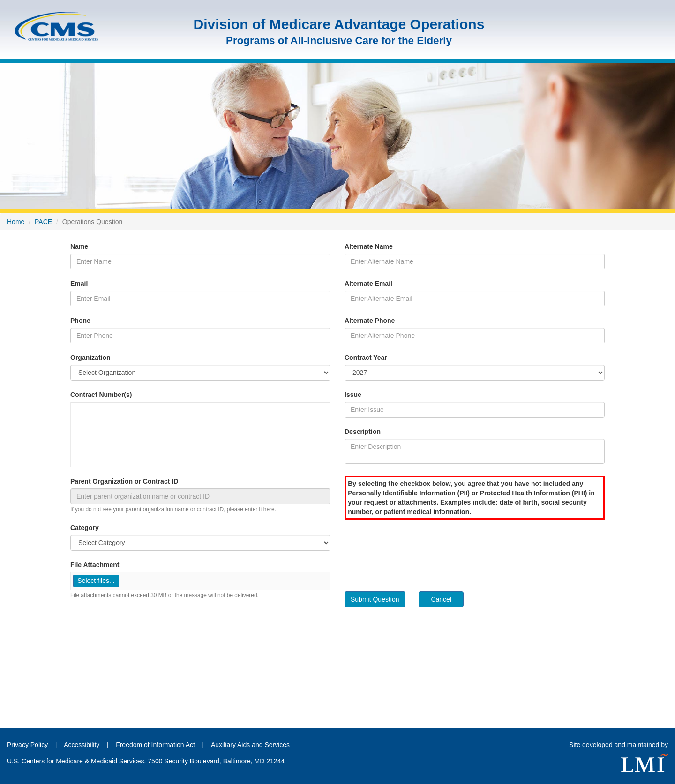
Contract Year (366, 358)
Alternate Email (368, 284)
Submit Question (375, 599)
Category (85, 528)
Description (363, 432)
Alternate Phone (370, 321)
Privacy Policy (27, 745)
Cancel (441, 599)
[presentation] (416, 552)
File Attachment (95, 565)
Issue (353, 395)
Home (16, 222)
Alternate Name (369, 246)
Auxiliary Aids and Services (250, 745)
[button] (96, 581)
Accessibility (82, 745)
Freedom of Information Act (155, 745)
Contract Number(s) (101, 395)
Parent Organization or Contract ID (124, 481)
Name (79, 246)
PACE (43, 222)
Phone (80, 321)
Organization (90, 358)
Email (79, 284)
